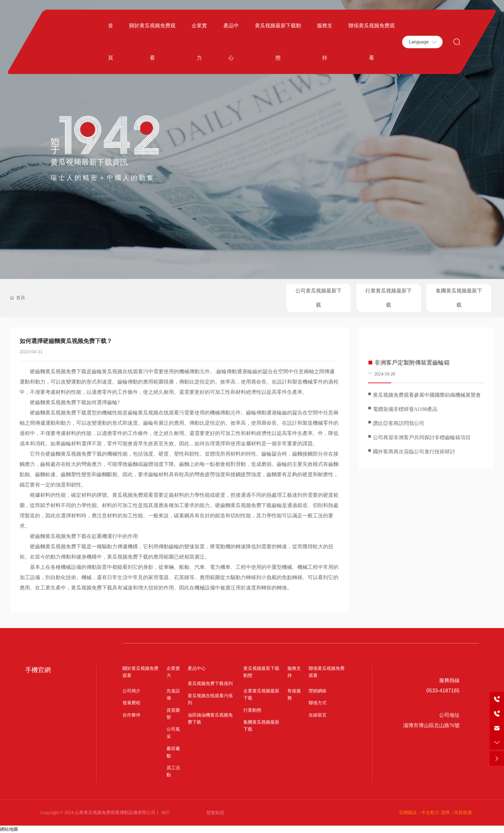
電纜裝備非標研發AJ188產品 (405, 409)
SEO (165, 813)
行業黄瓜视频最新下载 (389, 298)
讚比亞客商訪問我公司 (399, 423)
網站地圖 (9, 829)
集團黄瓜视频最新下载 (459, 298)
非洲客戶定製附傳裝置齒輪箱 (412, 363)
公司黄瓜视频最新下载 (319, 298)
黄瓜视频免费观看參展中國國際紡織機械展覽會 (427, 395)
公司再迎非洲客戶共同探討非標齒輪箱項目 (422, 437)
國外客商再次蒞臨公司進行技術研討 (414, 452)
